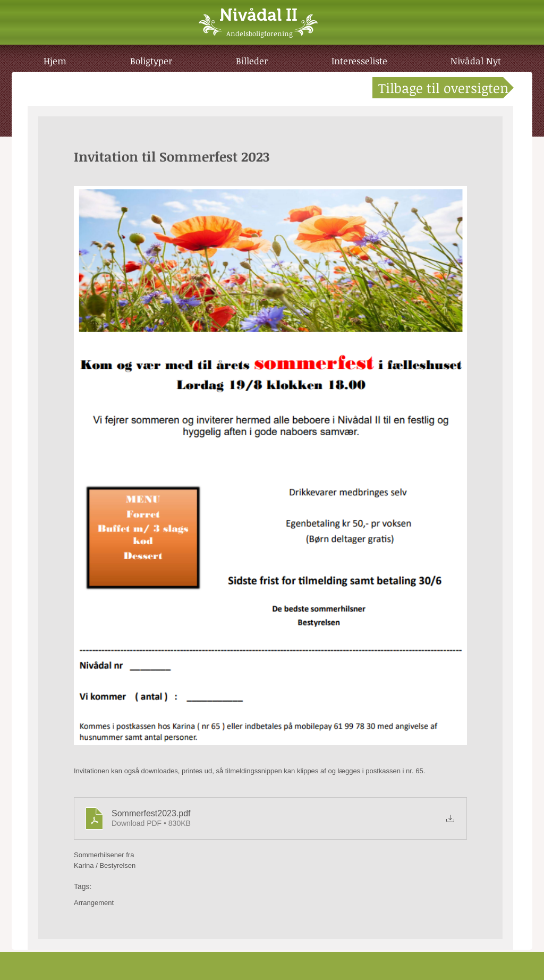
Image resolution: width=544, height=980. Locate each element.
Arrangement (94, 903)
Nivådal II (258, 15)
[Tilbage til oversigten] (443, 88)
